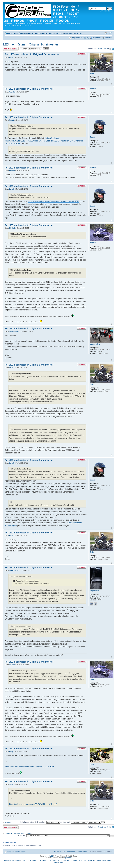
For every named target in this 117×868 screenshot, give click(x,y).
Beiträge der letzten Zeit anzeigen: (40, 822)
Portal (10, 33)
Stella (11, 58)
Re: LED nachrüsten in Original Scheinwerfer (32, 54)
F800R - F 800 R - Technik (52, 33)
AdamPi (12, 92)
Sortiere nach (74, 822)
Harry (11, 752)
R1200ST (83, 860)
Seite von (103, 49)
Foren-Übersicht (20, 33)
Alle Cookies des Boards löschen (75, 852)
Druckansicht (106, 33)
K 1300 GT (34, 860)
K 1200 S (25, 860)
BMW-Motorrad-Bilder (12, 860)
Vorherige (8, 822)
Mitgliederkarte (77, 38)
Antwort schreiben (11, 49)
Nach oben (112, 84)
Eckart (12, 120)
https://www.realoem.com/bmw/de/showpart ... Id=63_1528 (53, 201)
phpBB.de (69, 858)
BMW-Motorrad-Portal (73, 33)
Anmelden (109, 38)
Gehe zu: (22, 836)
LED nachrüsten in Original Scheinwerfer (31, 44)
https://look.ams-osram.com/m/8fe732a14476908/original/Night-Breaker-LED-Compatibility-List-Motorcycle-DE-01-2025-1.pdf (44, 141)
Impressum (58, 863)
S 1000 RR (65, 860)
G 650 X (74, 860)
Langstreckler (14, 331)
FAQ (87, 38)
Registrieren (97, 38)
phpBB (51, 856)
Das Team (57, 852)
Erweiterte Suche (106, 11)
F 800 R (91, 860)
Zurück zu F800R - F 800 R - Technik (19, 833)
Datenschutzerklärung (104, 860)
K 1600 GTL (55, 860)
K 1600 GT (44, 860)
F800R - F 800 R (34, 33)
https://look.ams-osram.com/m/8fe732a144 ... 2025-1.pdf (29, 767)
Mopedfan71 (14, 570)
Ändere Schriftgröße (110, 33)
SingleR (12, 228)
